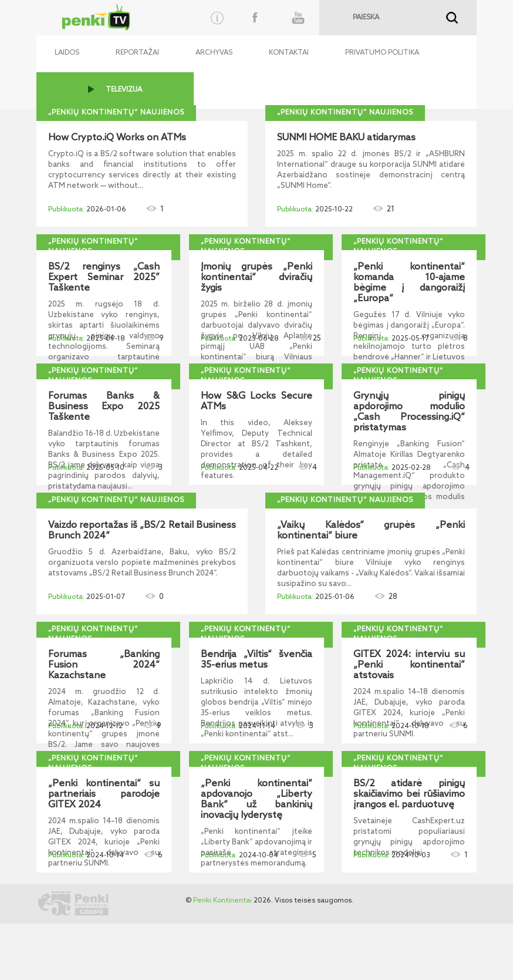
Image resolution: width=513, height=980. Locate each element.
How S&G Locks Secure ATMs (256, 402)
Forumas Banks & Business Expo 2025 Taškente (104, 407)
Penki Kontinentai (222, 901)
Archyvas (214, 53)
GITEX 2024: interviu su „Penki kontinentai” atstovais (409, 665)
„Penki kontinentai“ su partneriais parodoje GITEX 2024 (104, 794)
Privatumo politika (382, 53)
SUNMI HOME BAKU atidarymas (346, 138)
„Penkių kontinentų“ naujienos (116, 113)
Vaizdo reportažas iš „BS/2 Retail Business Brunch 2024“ (142, 531)
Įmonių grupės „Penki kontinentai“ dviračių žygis (256, 278)
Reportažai (137, 53)
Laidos (67, 53)
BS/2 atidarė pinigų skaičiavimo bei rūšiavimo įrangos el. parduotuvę (409, 794)
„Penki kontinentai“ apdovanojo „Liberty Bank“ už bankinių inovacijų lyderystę (256, 800)
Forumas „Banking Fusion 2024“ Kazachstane (104, 665)
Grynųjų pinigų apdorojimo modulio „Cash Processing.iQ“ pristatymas (409, 412)
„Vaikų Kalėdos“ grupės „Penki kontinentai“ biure (371, 531)
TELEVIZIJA (124, 90)
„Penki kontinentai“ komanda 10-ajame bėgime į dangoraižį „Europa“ (409, 283)
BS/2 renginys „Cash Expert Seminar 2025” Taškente (104, 278)
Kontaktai (289, 53)
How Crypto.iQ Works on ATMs (117, 138)
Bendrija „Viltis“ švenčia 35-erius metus (256, 660)
